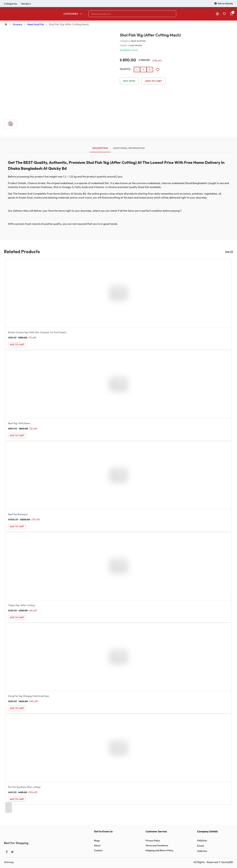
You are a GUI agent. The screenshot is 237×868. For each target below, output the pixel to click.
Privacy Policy (153, 841)
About (97, 846)
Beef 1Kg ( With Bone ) (19, 423)
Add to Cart (154, 81)
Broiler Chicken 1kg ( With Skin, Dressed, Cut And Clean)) (37, 332)
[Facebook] (7, 852)
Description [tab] (100, 149)
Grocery (18, 24)
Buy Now (129, 81)
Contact (98, 850)
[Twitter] (12, 852)
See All (229, 252)
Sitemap (9, 862)
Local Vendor (135, 45)
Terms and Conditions (157, 846)
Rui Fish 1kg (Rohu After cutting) (24, 787)
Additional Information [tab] (129, 148)
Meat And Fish (36, 24)
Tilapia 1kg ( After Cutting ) (22, 605)
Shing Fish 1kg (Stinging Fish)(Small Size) (29, 696)
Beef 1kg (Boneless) (18, 514)
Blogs (97, 841)
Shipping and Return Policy (159, 850)
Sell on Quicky (224, 3)
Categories (73, 14)
